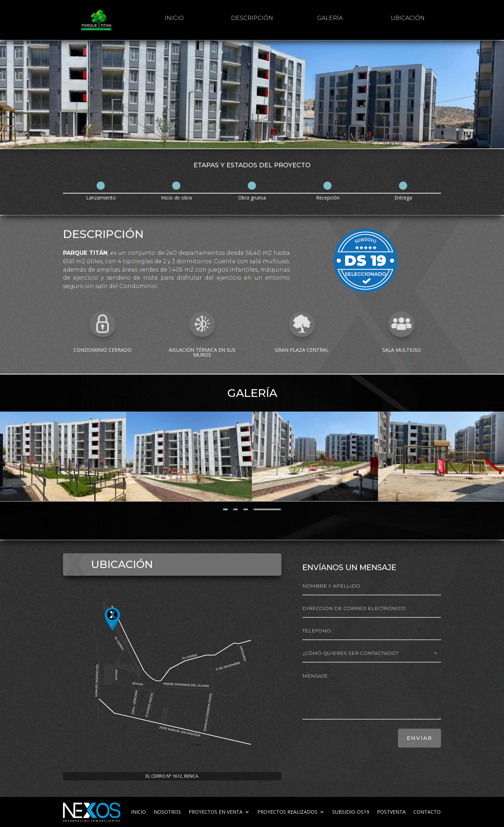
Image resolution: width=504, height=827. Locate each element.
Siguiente (267, 509)
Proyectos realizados (287, 812)
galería (330, 18)
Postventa (391, 812)
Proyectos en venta (216, 812)
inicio (174, 18)
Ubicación (408, 18)
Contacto (427, 812)
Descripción (252, 18)
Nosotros (167, 812)
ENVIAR (419, 738)
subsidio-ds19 (351, 812)
